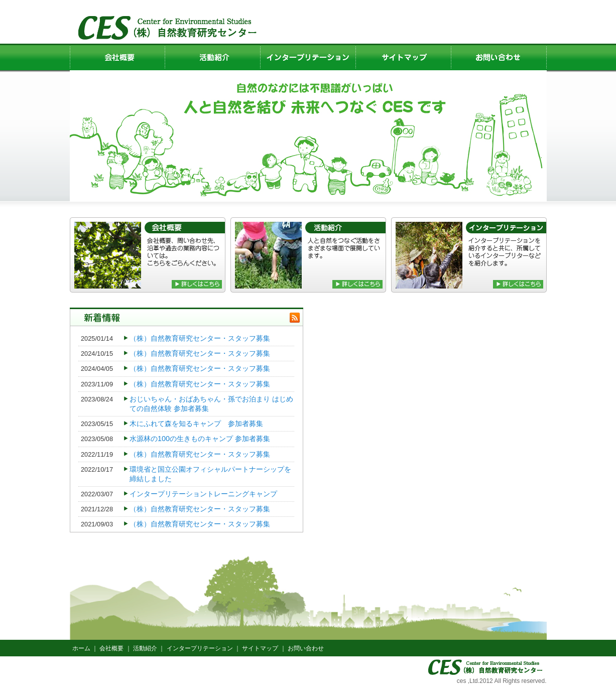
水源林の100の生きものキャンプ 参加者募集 (200, 439)
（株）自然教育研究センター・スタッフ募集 (200, 338)
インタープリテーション (200, 648)
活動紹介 (145, 648)
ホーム (81, 648)
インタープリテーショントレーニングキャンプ (203, 494)
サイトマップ (260, 648)
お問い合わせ (306, 648)
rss (295, 318)
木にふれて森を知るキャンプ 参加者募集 (196, 424)
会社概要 (111, 648)
